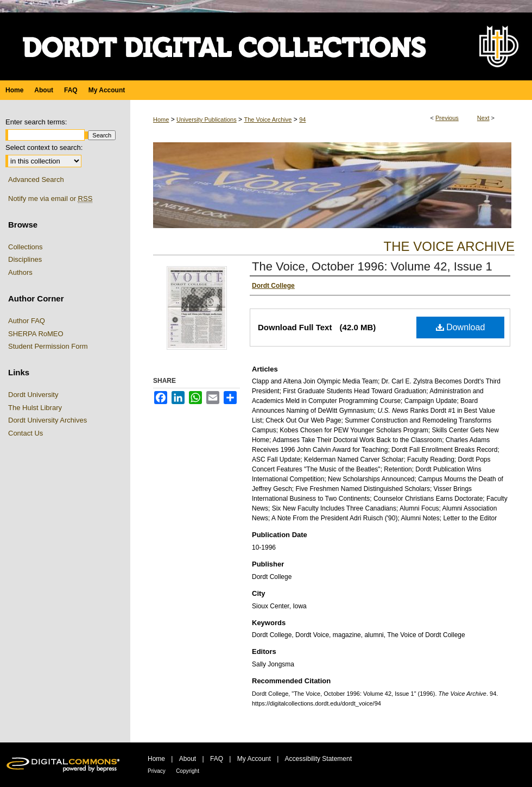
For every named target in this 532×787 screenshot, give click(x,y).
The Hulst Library (35, 408)
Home (161, 119)
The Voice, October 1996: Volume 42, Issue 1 (372, 266)
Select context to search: (44, 147)
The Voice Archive (268, 119)
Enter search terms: (36, 122)
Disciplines (25, 259)
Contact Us (26, 433)
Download (461, 327)
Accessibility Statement (318, 759)
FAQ (217, 759)
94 (302, 119)
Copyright (188, 771)
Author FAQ (27, 321)
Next (483, 118)
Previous (447, 118)
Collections (26, 247)
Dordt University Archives (47, 420)
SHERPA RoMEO (36, 334)
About (188, 759)
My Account (254, 759)
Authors (20, 272)
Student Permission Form (48, 346)
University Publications (207, 119)
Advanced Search (36, 180)
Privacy (157, 771)
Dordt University (33, 395)
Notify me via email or (50, 199)
